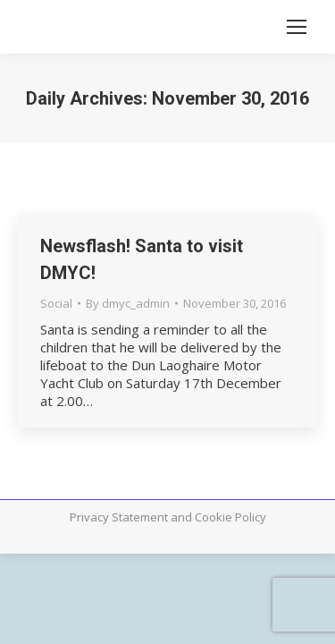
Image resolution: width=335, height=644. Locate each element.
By (128, 303)
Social (56, 303)
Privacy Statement (119, 517)
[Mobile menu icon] (297, 27)
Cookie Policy (230, 517)
